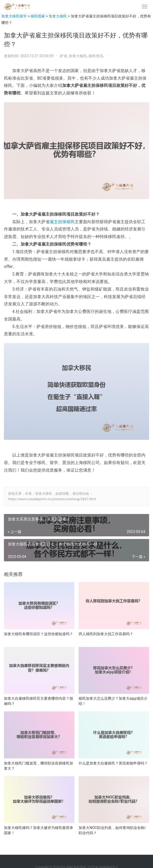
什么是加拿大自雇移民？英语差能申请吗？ (113, 763)
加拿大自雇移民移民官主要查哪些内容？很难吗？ (39, 701)
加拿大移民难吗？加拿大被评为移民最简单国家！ (39, 830)
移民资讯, (97, 56)
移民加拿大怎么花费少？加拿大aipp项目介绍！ (113, 701)
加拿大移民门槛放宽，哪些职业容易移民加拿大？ (39, 766)
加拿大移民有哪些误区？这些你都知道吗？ (39, 634)
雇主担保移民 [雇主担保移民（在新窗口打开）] (62, 222)
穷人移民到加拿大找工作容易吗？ (106, 634)
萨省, (64, 56)
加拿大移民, (79, 56)
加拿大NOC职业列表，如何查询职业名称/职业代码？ (112, 830)
